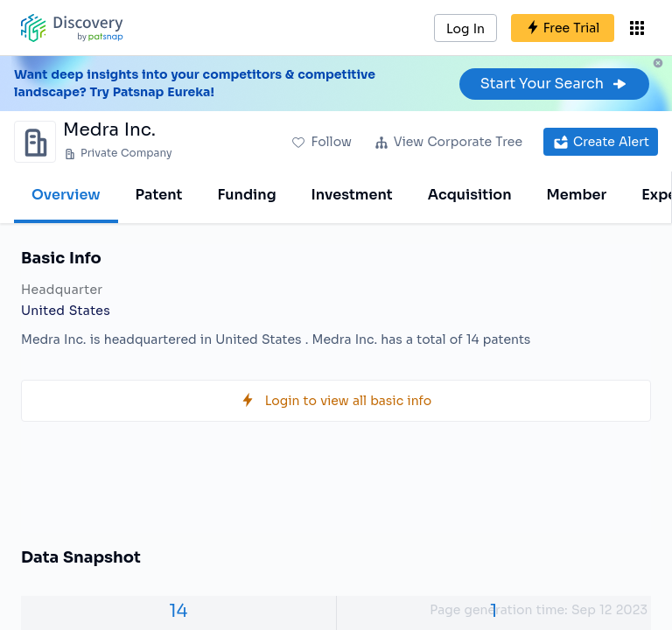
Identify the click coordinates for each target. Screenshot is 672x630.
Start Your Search (554, 84)
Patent (159, 195)
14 (178, 611)
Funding (246, 195)
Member (577, 195)
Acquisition (470, 195)
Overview (66, 195)
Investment (352, 195)
